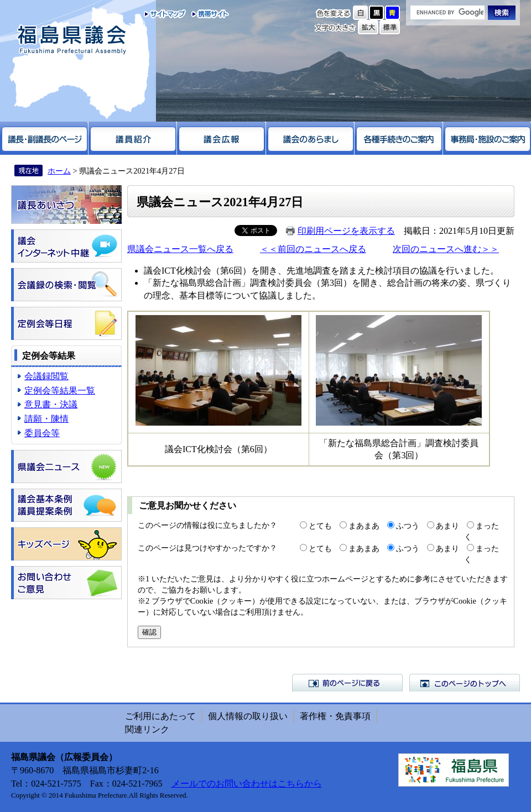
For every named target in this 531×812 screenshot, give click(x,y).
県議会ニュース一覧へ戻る (180, 249)
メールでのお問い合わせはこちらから (247, 784)
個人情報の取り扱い (248, 716)
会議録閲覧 (46, 376)
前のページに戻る (347, 683)
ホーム (59, 171)
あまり (447, 526)
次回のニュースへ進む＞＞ (446, 249)
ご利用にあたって (160, 716)
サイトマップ (165, 14)
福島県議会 (72, 40)
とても (320, 526)
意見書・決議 (51, 404)
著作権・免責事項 (335, 716)
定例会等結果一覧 (60, 391)
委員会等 (42, 433)
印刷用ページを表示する (346, 231)
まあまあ (364, 526)
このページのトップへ (465, 683)
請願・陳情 (46, 419)
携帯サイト (208, 14)
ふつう (408, 526)
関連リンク (147, 729)
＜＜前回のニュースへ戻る (313, 249)
